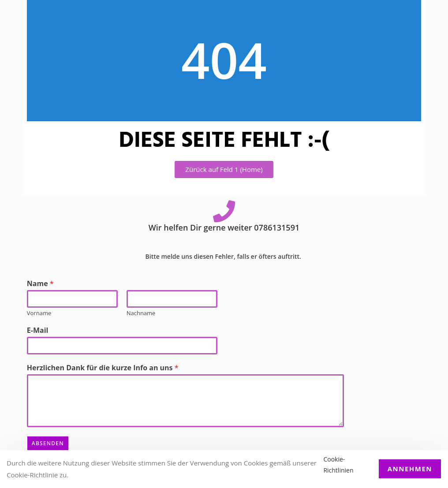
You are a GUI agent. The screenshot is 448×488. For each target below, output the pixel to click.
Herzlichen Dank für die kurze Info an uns (103, 368)
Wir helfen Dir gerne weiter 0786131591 (224, 227)
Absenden (48, 443)
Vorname (39, 313)
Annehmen (410, 469)
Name (40, 284)
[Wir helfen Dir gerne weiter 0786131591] (224, 211)
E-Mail (38, 330)
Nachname (141, 313)
